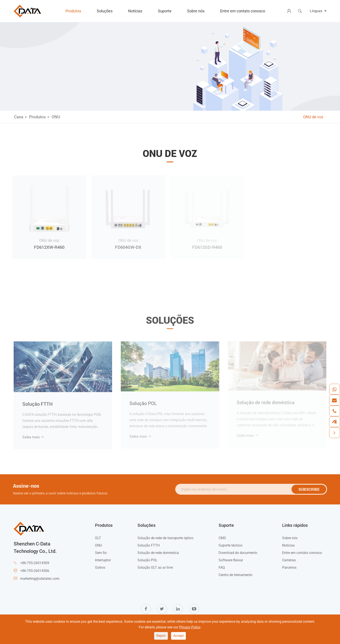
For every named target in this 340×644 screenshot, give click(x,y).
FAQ (222, 567)
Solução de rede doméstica (158, 553)
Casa (19, 117)
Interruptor (103, 560)
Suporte (165, 11)
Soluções (105, 11)
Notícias (135, 11)
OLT (98, 538)
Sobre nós (196, 11)
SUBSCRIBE (310, 489)
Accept (178, 636)
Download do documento (238, 553)
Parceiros (289, 567)
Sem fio (101, 553)
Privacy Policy (190, 627)
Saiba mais (33, 435)
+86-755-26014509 (35, 563)
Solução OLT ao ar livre (155, 567)
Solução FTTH (38, 402)
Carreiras (289, 560)
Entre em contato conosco (243, 11)
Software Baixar (231, 560)
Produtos (73, 11)
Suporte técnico (230, 545)
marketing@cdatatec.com (40, 579)
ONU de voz (313, 117)
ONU (56, 117)
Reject (161, 636)
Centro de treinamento (235, 575)
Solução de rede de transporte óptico (165, 538)
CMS (222, 538)
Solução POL (143, 401)
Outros (100, 567)
